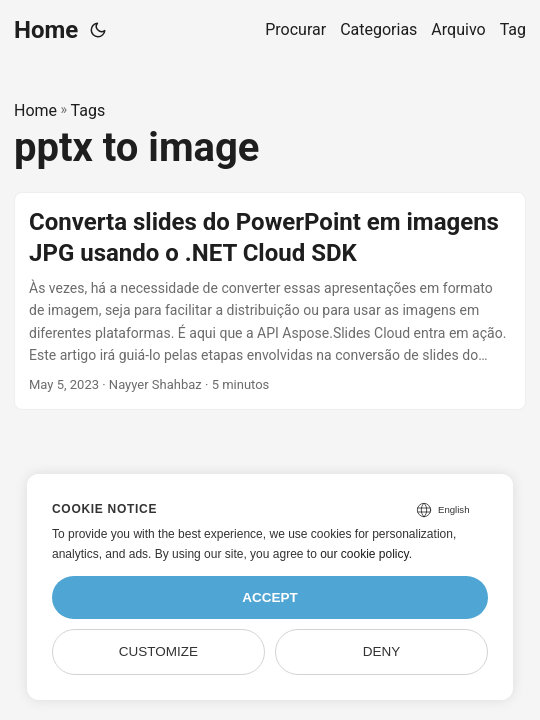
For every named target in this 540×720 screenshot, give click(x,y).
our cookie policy (364, 554)
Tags (88, 110)
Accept (270, 597)
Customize (158, 651)
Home (46, 30)
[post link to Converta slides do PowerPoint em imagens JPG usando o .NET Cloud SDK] (270, 301)
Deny (382, 651)
